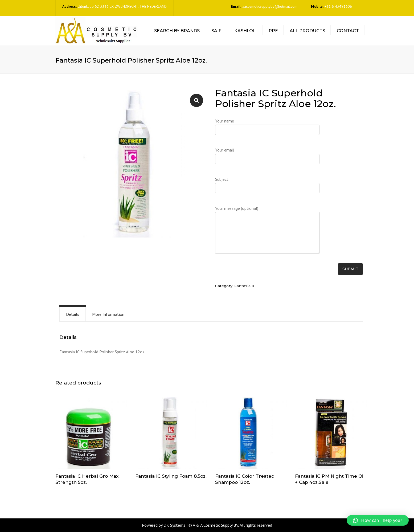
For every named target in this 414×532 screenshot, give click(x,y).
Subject (267, 187)
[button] (378, 520)
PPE (273, 31)
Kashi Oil (246, 31)
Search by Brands (177, 31)
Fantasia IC (245, 286)
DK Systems (174, 525)
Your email (267, 158)
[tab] (73, 314)
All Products (307, 31)
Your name (267, 129)
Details (73, 314)
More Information (108, 314)
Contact (348, 31)
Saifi (217, 31)
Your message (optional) (267, 233)
